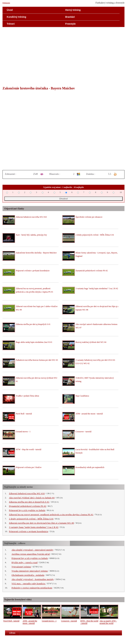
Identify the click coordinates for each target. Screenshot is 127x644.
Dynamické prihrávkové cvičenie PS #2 (92, 271)
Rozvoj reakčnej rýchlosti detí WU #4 (91, 342)
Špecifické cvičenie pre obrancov (89, 217)
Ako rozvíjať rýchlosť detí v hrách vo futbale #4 (32, 498)
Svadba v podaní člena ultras (27, 396)
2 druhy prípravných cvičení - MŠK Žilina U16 (95, 235)
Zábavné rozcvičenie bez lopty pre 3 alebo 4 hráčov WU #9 (37, 308)
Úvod (10, 10)
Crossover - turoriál (84, 432)
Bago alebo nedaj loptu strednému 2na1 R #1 (34, 342)
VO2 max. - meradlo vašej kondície (29, 584)
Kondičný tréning (16, 17)
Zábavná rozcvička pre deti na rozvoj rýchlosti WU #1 (37, 380)
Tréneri (11, 24)
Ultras (12, 633)
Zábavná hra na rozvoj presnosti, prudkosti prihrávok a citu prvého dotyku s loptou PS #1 (34, 290)
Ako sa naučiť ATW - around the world (108, 622)
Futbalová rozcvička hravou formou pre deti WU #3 (37, 360)
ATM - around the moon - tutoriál (89, 414)
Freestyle (70, 24)
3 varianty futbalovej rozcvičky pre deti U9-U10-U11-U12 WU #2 (96, 362)
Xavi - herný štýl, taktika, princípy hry (31, 235)
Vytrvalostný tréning (21, 567)
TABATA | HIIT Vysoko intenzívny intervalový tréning (95, 380)
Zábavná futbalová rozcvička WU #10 (31, 217)
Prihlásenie (6, 3)
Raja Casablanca (82, 396)
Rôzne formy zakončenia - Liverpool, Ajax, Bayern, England (97, 254)
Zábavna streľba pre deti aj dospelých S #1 (33, 324)
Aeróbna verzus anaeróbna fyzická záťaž (31, 554)
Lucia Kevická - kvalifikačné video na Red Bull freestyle (95, 451)
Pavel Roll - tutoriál (24, 414)
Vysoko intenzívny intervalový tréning (30, 571)
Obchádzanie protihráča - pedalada (28, 575)
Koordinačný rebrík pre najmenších (90, 467)
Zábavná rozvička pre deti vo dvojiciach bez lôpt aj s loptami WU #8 (97, 308)
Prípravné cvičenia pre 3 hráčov (29, 467)
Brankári (70, 17)
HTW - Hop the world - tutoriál (29, 449)
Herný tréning (73, 10)
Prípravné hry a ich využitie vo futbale (27, 510)
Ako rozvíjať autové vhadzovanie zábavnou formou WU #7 (97, 326)
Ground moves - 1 (23, 432)
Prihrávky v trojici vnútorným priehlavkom (32, 588)
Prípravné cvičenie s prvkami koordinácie (33, 271)
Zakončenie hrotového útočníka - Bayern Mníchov (36, 253)
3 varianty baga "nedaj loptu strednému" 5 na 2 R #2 (97, 289)
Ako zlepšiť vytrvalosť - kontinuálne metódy (33, 579)
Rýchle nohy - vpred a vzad (25, 562)
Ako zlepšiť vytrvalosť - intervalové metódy (32, 550)
